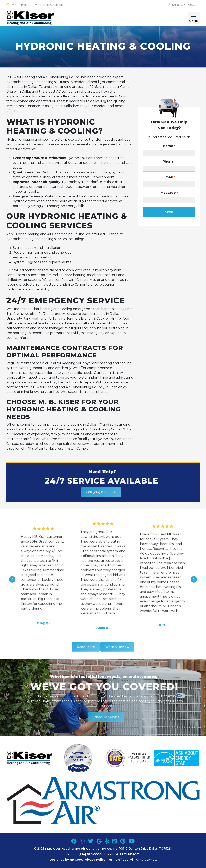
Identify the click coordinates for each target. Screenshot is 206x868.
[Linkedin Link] (115, 841)
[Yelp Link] (107, 841)
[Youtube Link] (132, 841)
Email (169, 177)
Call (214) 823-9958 (84, 492)
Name (169, 146)
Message (169, 193)
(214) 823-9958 (181, 5)
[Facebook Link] (74, 841)
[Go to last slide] (12, 593)
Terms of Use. (118, 860)
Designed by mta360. (66, 860)
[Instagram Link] (82, 841)
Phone (169, 162)
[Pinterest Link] (123, 841)
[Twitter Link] (90, 841)
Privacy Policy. (95, 860)
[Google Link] (99, 841)
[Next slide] (194, 593)
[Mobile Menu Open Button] (194, 18)
